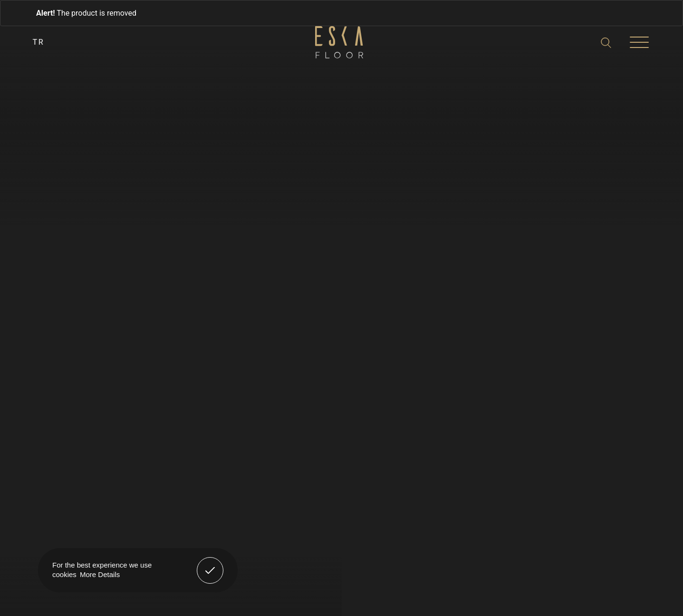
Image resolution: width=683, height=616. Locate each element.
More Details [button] (100, 574)
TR (39, 42)
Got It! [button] (210, 563)
